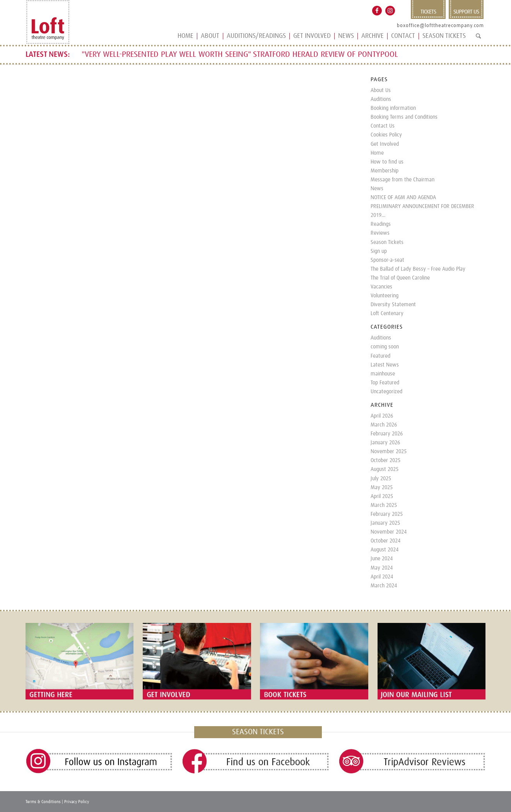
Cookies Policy (386, 135)
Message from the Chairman (402, 180)
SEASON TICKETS (258, 732)
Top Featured (385, 383)
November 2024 (389, 532)
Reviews (380, 233)
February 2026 (387, 434)
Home (377, 153)
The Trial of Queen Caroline (400, 278)
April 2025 (382, 496)
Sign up (379, 251)
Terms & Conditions (43, 802)
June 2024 (382, 559)
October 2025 (385, 461)
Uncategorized (386, 392)
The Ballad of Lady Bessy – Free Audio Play (418, 269)
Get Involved (385, 144)
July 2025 (381, 479)
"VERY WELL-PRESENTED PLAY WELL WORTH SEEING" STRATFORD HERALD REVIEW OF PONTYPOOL (240, 55)
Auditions (381, 99)
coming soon (385, 347)
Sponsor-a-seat (387, 260)
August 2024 (385, 550)
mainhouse (383, 374)
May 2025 (382, 488)
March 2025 (384, 505)
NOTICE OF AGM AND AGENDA (403, 198)
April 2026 (382, 416)
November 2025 (389, 452)
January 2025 (385, 523)
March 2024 (384, 586)
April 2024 (382, 577)
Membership (385, 171)
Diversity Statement (393, 305)
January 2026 (385, 443)
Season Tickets (387, 242)
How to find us (387, 162)
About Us (381, 90)
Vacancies (381, 287)
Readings (381, 224)
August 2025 (385, 469)
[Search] (478, 39)
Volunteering (385, 296)
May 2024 (382, 568)
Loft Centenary (387, 314)
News (377, 189)
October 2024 (385, 541)
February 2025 (387, 514)
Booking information (393, 108)
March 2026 (384, 425)
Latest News (385, 365)
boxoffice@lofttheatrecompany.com (440, 26)
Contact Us (383, 126)
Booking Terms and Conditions (404, 117)
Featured (380, 356)
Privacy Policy (77, 802)
